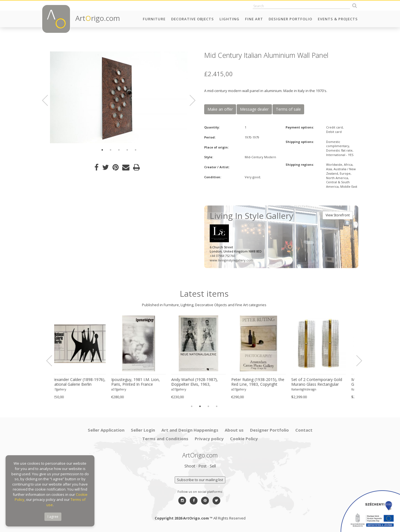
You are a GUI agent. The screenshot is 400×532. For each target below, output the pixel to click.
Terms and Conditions (165, 439)
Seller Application (106, 430)
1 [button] (102, 150)
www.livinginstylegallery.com (232, 260)
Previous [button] (48, 100)
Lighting (229, 19)
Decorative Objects (192, 19)
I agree (53, 517)
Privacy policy (209, 439)
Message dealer (254, 109)
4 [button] (127, 150)
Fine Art (254, 19)
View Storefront (338, 215)
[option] (119, 97)
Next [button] (189, 100)
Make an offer (220, 109)
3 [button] (119, 150)
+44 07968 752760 (222, 256)
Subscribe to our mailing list (200, 480)
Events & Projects (338, 19)
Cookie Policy (244, 439)
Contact (304, 430)
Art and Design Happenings (190, 430)
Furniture (154, 19)
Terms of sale (288, 109)
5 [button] (136, 150)
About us (234, 430)
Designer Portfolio (290, 19)
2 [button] (111, 150)
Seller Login (143, 430)
